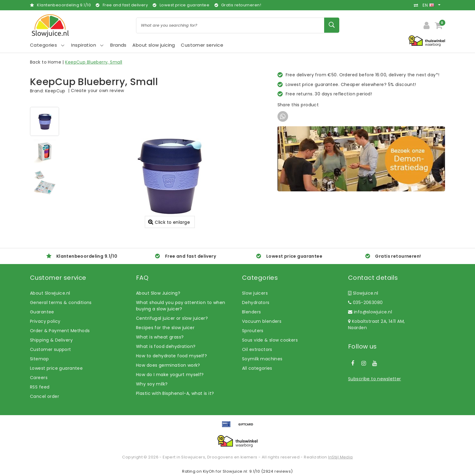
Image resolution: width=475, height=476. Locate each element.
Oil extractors (257, 349)
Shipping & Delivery (51, 340)
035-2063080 (365, 302)
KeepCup (55, 91)
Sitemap (39, 359)
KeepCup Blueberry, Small (94, 62)
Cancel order (45, 396)
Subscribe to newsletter (375, 379)
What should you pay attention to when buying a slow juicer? (181, 306)
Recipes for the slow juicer (165, 328)
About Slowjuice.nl (50, 293)
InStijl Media (340, 457)
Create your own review (97, 91)
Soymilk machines (262, 359)
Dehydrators (256, 302)
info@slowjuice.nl (370, 312)
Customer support (51, 349)
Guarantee (42, 312)
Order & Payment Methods (60, 331)
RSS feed (40, 387)
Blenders (251, 312)
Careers (39, 378)
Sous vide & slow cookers (270, 340)
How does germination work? (168, 365)
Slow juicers (255, 293)
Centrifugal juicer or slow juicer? (172, 318)
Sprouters (253, 331)
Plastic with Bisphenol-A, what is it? (175, 393)
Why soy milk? (152, 384)
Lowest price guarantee (56, 368)
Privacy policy (45, 321)
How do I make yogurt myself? (170, 375)
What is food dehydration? (166, 346)
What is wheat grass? (160, 337)
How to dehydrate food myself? (171, 356)
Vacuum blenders (262, 321)
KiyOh (209, 471)
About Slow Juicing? (158, 293)
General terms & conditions (61, 302)
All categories (257, 368)
